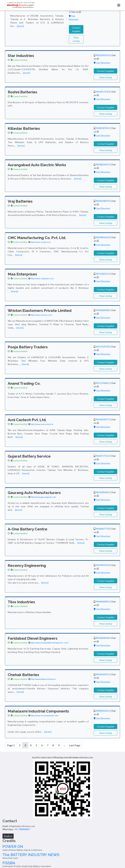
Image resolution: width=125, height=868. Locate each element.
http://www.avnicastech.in (42, 424)
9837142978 (102, 347)
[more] (20, 26)
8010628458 (102, 638)
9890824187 (102, 164)
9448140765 (102, 128)
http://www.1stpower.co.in (42, 278)
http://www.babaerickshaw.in (43, 679)
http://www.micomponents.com (45, 716)
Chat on (76, 12)
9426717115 (102, 456)
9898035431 (102, 711)
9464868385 (102, 601)
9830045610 (102, 237)
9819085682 (102, 492)
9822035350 (102, 55)
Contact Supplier (76, 29)
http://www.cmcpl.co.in (41, 242)
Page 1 (11, 745)
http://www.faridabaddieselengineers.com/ (50, 643)
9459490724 (102, 565)
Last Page (75, 745)
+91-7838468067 (22, 829)
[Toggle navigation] (119, 5)
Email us (8, 836)
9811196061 (102, 383)
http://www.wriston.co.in (41, 315)
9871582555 (102, 274)
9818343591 (102, 674)
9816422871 (102, 419)
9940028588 (102, 310)
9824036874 (102, 201)
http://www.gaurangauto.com (43, 497)
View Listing (76, 39)
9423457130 (102, 92)
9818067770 (102, 529)
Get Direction (102, 63)
